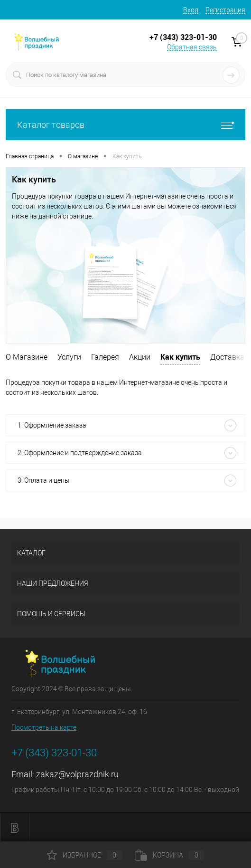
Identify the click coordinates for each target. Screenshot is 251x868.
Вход (191, 10)
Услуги (69, 357)
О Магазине (27, 357)
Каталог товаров (125, 125)
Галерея (105, 357)
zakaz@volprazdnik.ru (77, 774)
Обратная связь (192, 47)
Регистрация (225, 10)
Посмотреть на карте (44, 727)
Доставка (227, 357)
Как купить (180, 357)
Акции (140, 357)
